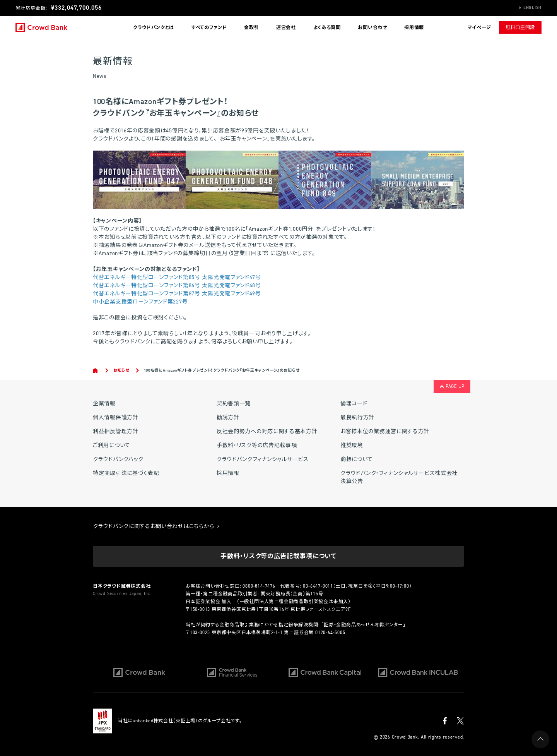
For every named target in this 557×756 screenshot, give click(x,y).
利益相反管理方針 (116, 431)
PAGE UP (452, 386)
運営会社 (286, 27)
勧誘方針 (228, 417)
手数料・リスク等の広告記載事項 (257, 445)
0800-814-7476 (259, 586)
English (532, 8)
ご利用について (112, 445)
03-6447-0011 (318, 586)
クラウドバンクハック (118, 459)
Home (96, 370)
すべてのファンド (209, 27)
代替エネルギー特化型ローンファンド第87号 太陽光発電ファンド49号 (177, 294)
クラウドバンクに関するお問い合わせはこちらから (156, 526)
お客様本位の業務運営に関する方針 (385, 431)
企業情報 (104, 404)
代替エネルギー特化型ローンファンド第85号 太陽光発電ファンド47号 (177, 277)
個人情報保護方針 (116, 417)
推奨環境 (352, 445)
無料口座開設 (520, 27)
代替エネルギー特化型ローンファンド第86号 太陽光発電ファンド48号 (177, 285)
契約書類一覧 (234, 404)
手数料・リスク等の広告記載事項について (278, 556)
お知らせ (121, 370)
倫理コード (354, 404)
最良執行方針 (357, 417)
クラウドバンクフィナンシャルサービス (263, 459)
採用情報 (414, 27)
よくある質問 (327, 27)
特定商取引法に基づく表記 (126, 473)
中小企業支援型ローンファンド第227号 (140, 302)
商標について (357, 459)
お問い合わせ (372, 27)
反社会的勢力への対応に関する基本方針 (267, 431)
